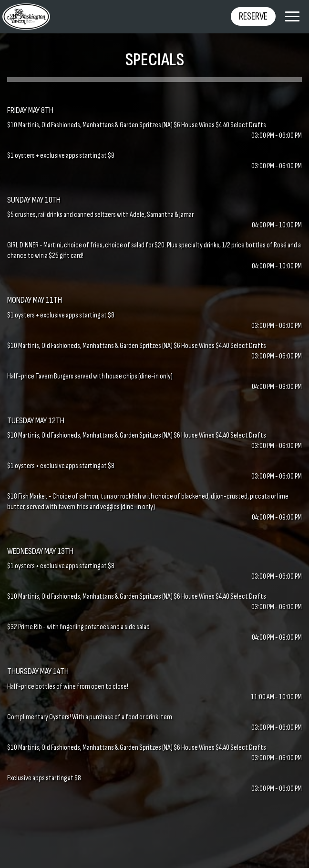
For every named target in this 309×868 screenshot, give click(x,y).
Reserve (253, 16)
